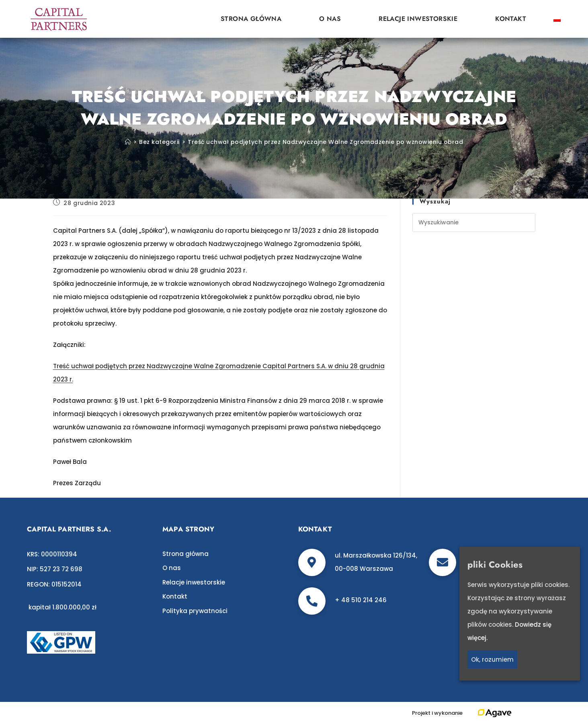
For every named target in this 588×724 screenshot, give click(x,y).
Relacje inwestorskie (418, 19)
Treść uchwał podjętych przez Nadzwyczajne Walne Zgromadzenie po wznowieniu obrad (325, 142)
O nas (330, 19)
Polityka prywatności (195, 611)
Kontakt (511, 19)
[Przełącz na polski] (557, 19)
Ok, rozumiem (492, 659)
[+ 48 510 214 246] (312, 601)
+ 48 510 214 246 (361, 600)
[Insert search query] (474, 223)
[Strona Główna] (128, 142)
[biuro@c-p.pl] (443, 562)
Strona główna (251, 19)
